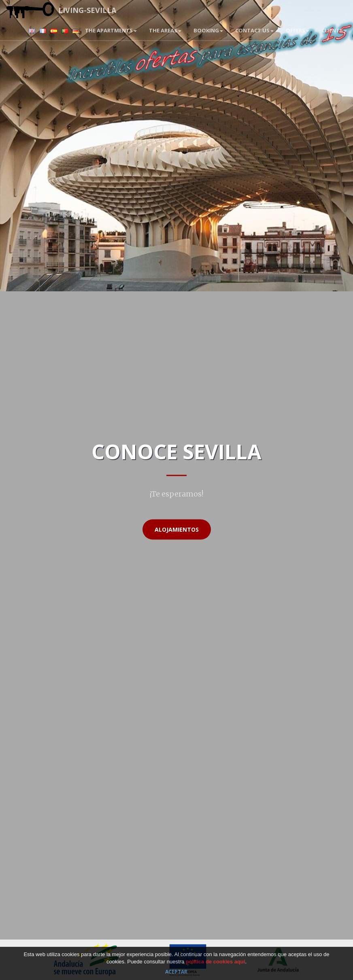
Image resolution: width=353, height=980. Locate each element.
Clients (334, 30)
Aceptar (176, 972)
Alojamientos (177, 529)
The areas (165, 30)
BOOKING (208, 30)
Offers (298, 30)
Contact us (254, 30)
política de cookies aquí (216, 962)
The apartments (111, 30)
